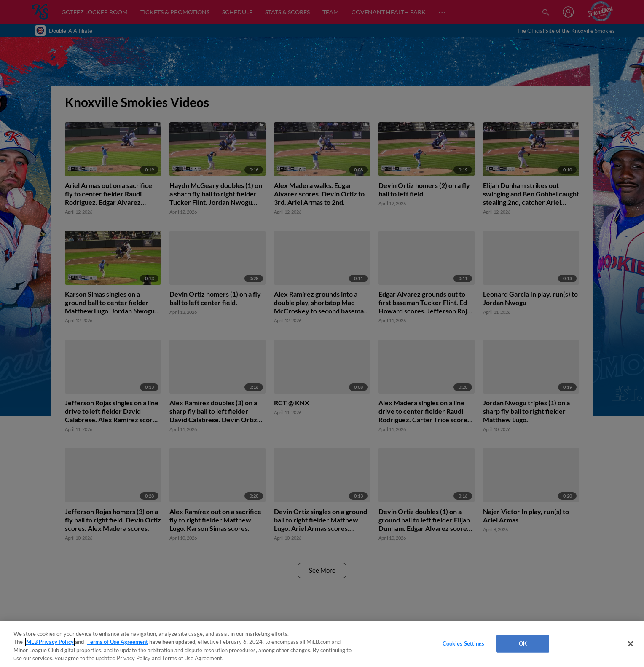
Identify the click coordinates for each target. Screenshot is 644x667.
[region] (322, 644)
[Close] (631, 643)
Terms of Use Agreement (118, 642)
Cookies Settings (464, 643)
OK (523, 643)
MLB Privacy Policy (50, 642)
